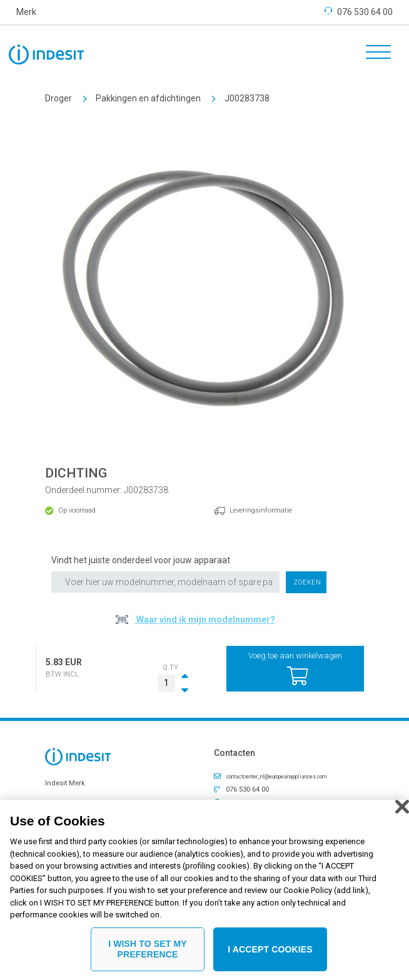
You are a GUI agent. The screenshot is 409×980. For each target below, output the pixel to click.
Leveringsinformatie (261, 510)
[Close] (402, 809)
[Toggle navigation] (374, 54)
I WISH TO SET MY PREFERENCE (148, 952)
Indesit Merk (65, 783)
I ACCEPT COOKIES (270, 951)
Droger (58, 98)
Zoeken (307, 582)
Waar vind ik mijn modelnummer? (205, 620)
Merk (26, 12)
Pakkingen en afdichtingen (148, 98)
